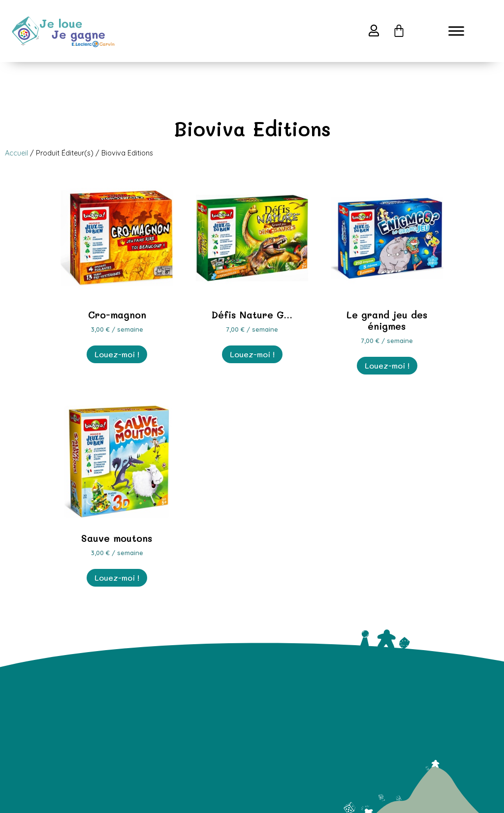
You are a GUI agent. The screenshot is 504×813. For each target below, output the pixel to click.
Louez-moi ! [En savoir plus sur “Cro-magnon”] (117, 354)
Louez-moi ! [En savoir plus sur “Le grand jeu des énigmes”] (387, 365)
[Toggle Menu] (456, 31)
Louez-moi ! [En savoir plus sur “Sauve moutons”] (117, 578)
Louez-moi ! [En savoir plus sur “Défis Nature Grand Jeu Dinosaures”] (252, 354)
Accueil (16, 153)
